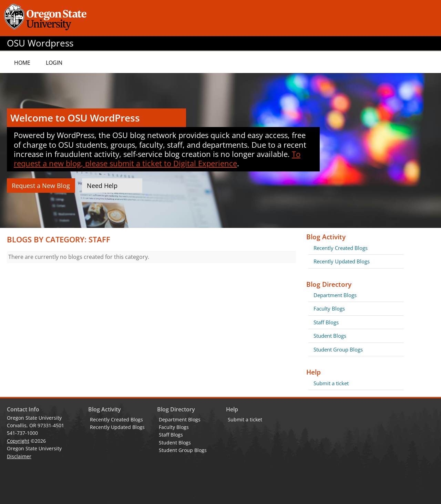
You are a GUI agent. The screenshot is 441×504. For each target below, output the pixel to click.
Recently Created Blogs (341, 248)
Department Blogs (335, 295)
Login (54, 63)
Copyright (18, 441)
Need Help (102, 186)
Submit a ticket (331, 383)
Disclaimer (19, 456)
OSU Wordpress (40, 43)
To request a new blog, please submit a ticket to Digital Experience (157, 159)
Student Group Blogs (338, 349)
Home (22, 63)
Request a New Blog (41, 186)
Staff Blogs (326, 322)
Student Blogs (330, 336)
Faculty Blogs (329, 308)
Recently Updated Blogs (342, 261)
